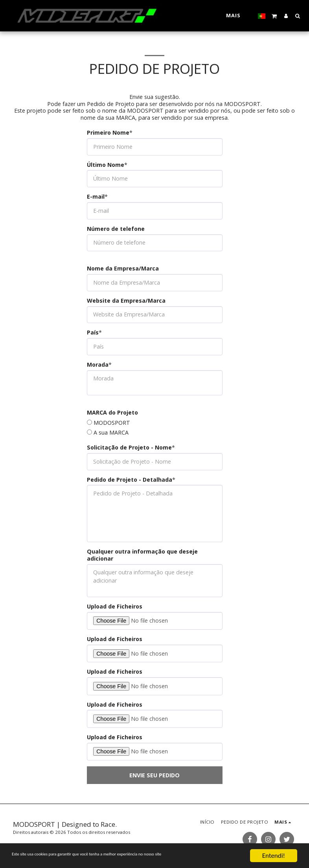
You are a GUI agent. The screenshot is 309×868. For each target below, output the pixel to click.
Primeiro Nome (108, 133)
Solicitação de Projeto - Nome (129, 448)
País (93, 333)
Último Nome (106, 165)
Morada (98, 365)
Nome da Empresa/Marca (123, 269)
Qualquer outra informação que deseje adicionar (142, 555)
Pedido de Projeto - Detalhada (130, 480)
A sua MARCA (111, 433)
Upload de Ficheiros (115, 607)
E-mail (96, 197)
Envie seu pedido (154, 775)
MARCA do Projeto (112, 413)
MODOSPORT (112, 423)
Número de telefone (116, 229)
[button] (274, 16)
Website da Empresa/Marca (126, 301)
